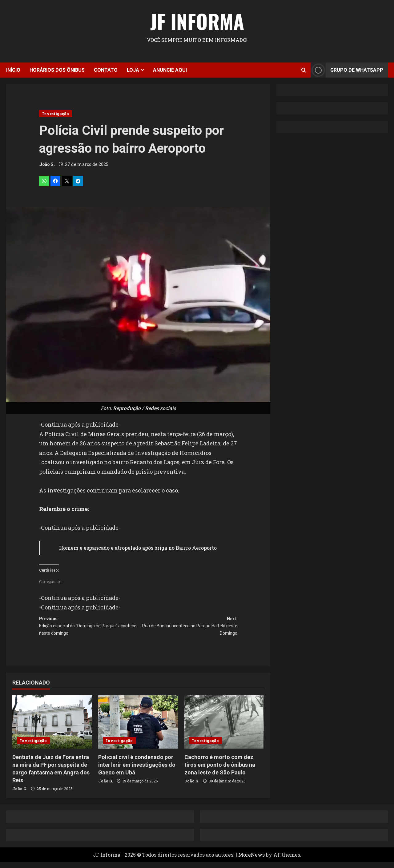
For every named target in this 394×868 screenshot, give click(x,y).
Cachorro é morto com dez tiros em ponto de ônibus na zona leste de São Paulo (220, 771)
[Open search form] (304, 70)
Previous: (89, 630)
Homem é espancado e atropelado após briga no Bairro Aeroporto (138, 548)
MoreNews (251, 861)
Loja (133, 70)
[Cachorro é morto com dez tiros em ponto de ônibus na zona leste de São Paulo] (224, 728)
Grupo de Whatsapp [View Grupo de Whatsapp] (347, 70)
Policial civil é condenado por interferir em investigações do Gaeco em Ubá (137, 771)
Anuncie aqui (170, 70)
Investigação (56, 114)
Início (13, 70)
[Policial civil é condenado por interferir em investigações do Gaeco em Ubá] (138, 728)
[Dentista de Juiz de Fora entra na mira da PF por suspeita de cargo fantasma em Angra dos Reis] (52, 728)
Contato (106, 70)
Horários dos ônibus (57, 70)
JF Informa (197, 21)
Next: (188, 630)
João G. (47, 164)
